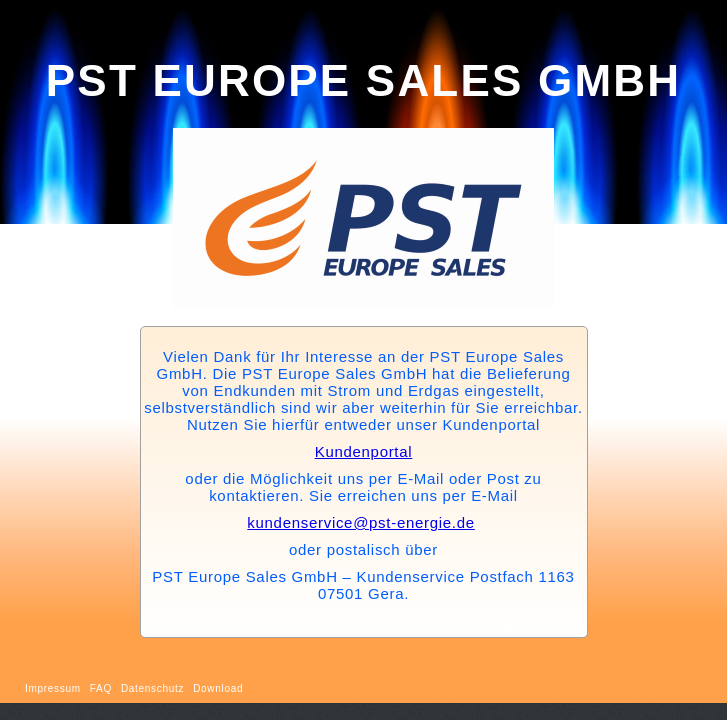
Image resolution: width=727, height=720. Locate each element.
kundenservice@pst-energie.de (360, 522)
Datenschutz (152, 688)
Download (218, 688)
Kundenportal (364, 451)
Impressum (53, 688)
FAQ (101, 688)
